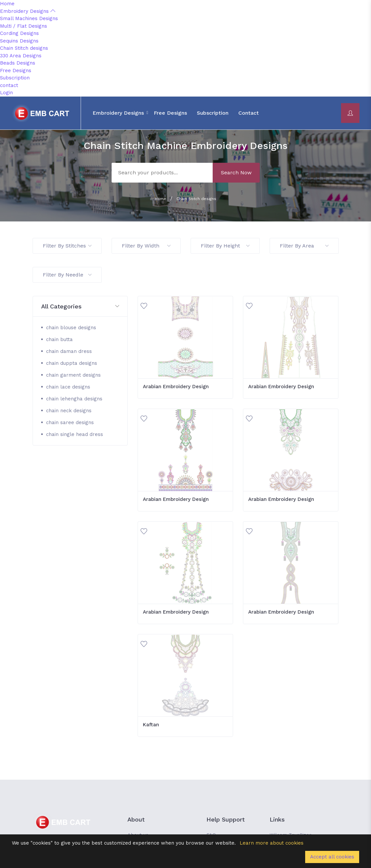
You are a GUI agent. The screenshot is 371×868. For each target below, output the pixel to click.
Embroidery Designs (28, 11)
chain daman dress (69, 351)
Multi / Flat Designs (24, 26)
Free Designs (16, 71)
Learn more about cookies (272, 843)
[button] (80, 307)
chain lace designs (68, 387)
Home (7, 4)
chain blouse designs (71, 328)
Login (6, 93)
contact (9, 85)
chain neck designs (69, 411)
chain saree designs (70, 422)
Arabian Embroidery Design (176, 387)
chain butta (59, 339)
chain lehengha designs (74, 399)
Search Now (236, 173)
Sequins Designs (19, 41)
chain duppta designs (72, 363)
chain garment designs (73, 375)
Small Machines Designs (29, 18)
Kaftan (151, 725)
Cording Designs (19, 33)
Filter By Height (225, 246)
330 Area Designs (21, 56)
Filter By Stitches (67, 246)
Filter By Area (304, 246)
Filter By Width (146, 246)
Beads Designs (18, 63)
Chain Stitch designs (24, 48)
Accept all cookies (332, 857)
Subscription (15, 78)
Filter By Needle (67, 275)
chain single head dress (75, 434)
